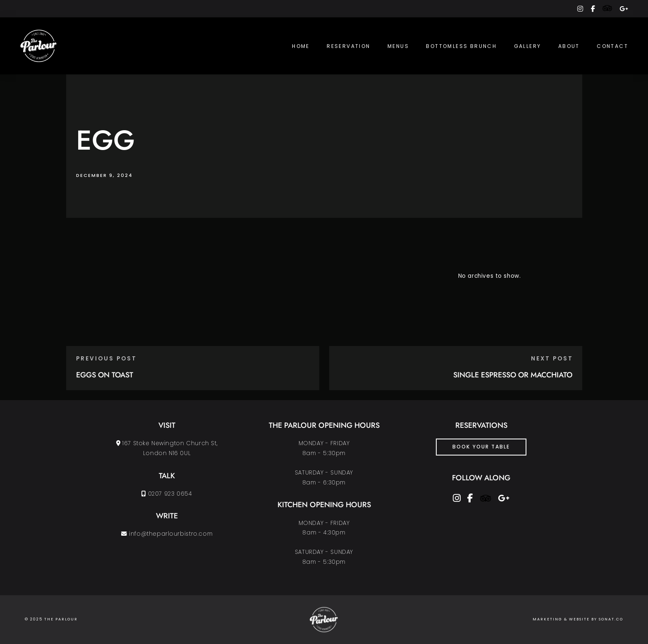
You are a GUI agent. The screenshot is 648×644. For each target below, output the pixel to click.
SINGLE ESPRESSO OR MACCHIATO (513, 375)
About (569, 46)
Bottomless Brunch (461, 46)
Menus (398, 46)
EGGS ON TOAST (105, 375)
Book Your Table (481, 447)
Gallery (528, 46)
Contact (612, 46)
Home (301, 46)
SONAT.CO (611, 619)
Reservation (348, 46)
